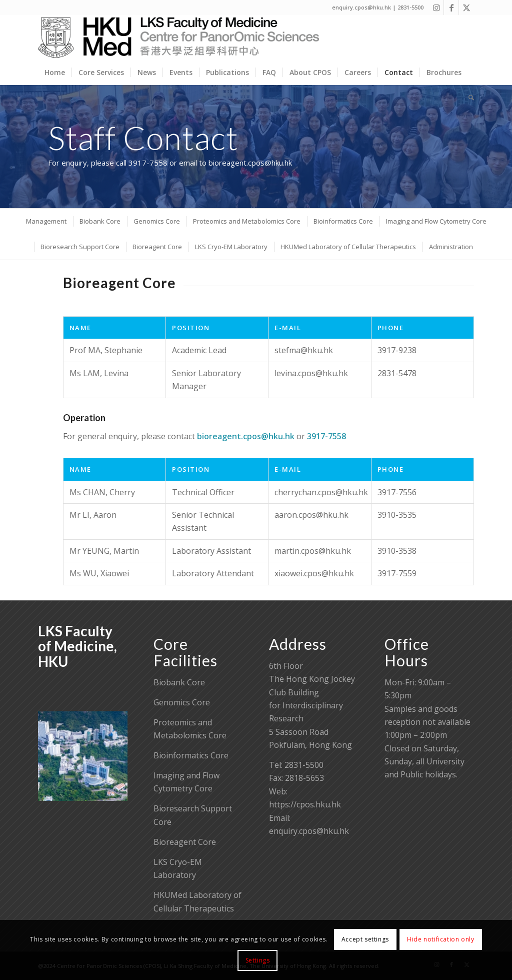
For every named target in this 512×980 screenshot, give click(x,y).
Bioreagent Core (185, 842)
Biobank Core (179, 682)
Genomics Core (182, 702)
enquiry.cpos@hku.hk (309, 831)
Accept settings (365, 939)
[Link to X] (466, 8)
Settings (258, 960)
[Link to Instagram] (436, 8)
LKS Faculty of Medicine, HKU (77, 646)
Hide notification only (440, 939)
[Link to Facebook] (451, 8)
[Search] (468, 98)
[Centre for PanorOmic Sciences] (179, 38)
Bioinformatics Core (191, 755)
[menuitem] (55, 73)
